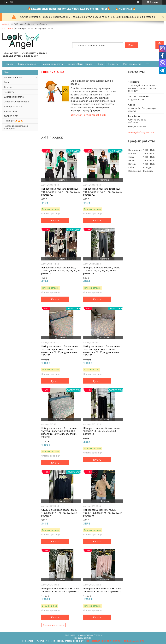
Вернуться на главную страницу (88, 115)
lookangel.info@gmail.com (141, 132)
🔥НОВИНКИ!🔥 (125, 9)
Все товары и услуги (53, 625)
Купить (55, 220)
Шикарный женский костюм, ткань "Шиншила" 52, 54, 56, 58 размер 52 (61, 590)
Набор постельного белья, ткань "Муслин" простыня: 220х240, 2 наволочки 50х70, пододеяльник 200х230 (60, 351)
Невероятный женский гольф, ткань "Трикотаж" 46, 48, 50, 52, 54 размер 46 (103, 513)
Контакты (113, 64)
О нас (100, 64)
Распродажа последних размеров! (16, 127)
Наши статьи (11, 111)
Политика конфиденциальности (129, 641)
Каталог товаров (27, 64)
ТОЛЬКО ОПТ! (11, 116)
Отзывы (8, 87)
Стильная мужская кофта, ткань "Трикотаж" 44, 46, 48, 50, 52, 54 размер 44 (59, 513)
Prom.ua (98, 635)
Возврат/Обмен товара (80, 64)
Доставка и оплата (53, 64)
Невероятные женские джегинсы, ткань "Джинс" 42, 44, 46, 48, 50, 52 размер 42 (61, 192)
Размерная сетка (132, 64)
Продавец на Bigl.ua (83, 638)
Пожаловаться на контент (99, 641)
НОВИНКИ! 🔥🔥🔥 (13, 121)
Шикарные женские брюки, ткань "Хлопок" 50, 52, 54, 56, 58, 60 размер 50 (102, 271)
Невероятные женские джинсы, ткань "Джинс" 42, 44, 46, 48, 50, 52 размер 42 (61, 271)
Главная (9, 64)
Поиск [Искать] (131, 45)
